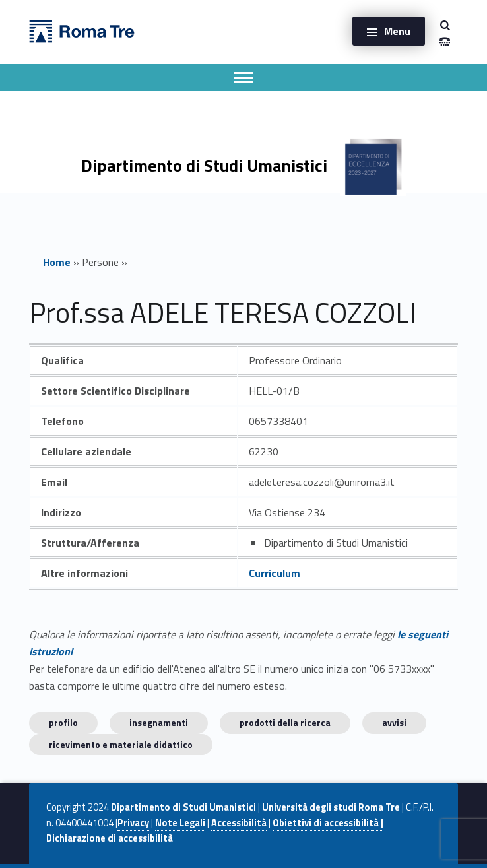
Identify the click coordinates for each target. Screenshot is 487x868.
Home (57, 262)
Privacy (133, 823)
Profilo (63, 722)
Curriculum (275, 573)
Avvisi (394, 722)
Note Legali (180, 823)
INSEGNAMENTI (159, 722)
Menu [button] (397, 31)
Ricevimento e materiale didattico (121, 744)
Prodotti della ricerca (285, 722)
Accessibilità (239, 823)
